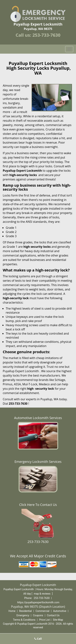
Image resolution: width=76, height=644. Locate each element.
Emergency (23, 615)
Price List (44, 620)
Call (38, 639)
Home (12, 611)
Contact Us (53, 615)
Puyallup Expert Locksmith (22, 171)
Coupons (38, 615)
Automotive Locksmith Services (38, 418)
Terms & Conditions (24, 620)
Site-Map (58, 620)
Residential (25, 611)
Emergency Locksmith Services (38, 462)
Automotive (60, 611)
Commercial (42, 611)
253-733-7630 (46, 35)
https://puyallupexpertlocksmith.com (38, 602)
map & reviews (42, 594)
